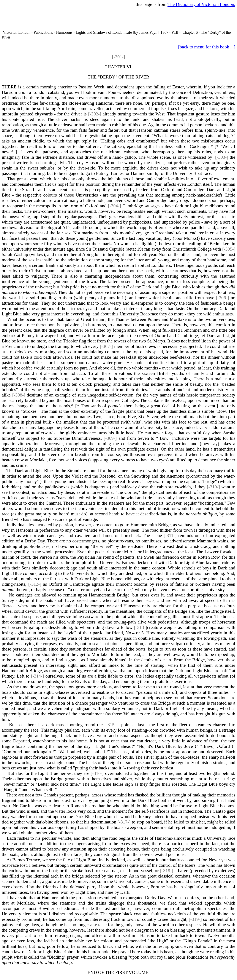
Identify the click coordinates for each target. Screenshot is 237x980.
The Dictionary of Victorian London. (201, 4)
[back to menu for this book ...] (207, 47)
